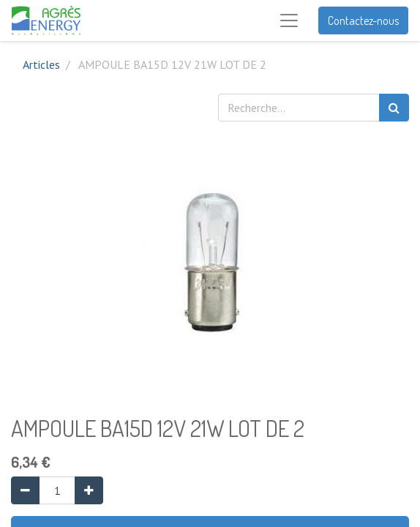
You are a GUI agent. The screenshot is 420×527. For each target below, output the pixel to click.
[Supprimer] (25, 490)
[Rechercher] (394, 108)
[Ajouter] (89, 490)
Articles (41, 64)
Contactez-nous (363, 20)
